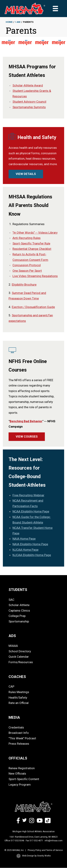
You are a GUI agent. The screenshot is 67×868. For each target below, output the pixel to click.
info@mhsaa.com (54, 841)
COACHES (17, 677)
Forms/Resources (21, 662)
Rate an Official (19, 703)
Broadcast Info (19, 733)
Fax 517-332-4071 (34, 841)
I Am (18, 22)
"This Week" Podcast (22, 738)
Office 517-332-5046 (14, 841)
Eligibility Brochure (24, 285)
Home (9, 22)
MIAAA (13, 646)
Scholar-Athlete (19, 605)
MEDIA (14, 717)
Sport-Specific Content (24, 779)
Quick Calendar (19, 657)
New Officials (17, 774)
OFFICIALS (18, 758)
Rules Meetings (19, 692)
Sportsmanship (19, 621)
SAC (11, 600)
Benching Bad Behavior (26, 421)
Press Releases (19, 744)
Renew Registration (22, 768)
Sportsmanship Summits (29, 107)
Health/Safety (18, 698)
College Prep (17, 616)
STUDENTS (18, 590)
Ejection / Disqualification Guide (33, 307)
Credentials (16, 727)
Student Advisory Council (29, 102)
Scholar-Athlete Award (28, 85)
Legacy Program (20, 785)
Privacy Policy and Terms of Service (45, 850)
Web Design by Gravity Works (34, 856)
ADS (12, 636)
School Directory (20, 651)
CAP (11, 686)
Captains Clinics (19, 611)
